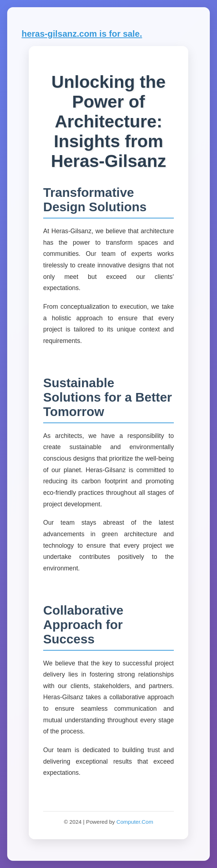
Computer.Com (135, 822)
